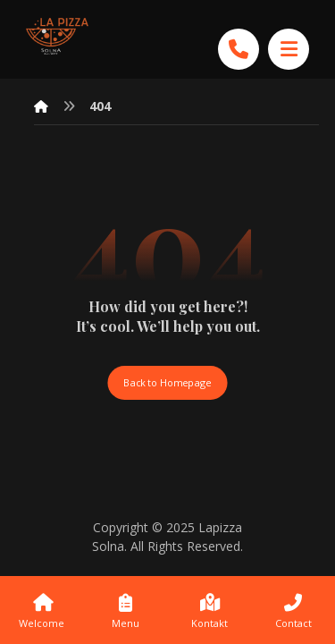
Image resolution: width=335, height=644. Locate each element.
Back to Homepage (167, 382)
